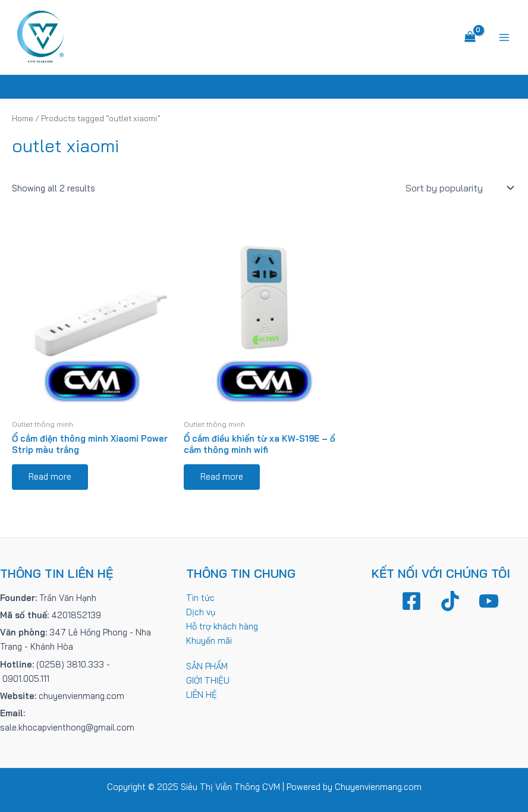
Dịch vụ (201, 612)
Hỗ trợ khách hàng (222, 626)
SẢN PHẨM (207, 666)
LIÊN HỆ (202, 695)
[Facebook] (411, 601)
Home (23, 118)
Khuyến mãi (209, 641)
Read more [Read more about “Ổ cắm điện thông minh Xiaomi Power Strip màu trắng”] (50, 476)
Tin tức (200, 598)
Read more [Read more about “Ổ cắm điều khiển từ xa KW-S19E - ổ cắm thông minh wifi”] (222, 476)
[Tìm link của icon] (264, 87)
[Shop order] (458, 188)
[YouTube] (489, 601)
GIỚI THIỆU (208, 680)
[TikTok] (450, 601)
